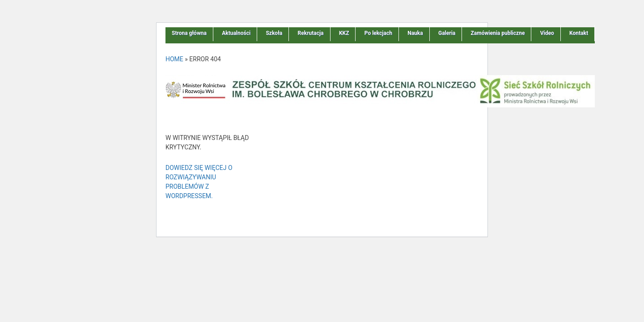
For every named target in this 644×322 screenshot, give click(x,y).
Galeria (447, 33)
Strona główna (189, 33)
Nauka (415, 33)
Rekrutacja (311, 33)
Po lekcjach (378, 33)
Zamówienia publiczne (498, 33)
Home (174, 59)
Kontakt (579, 33)
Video (547, 33)
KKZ (344, 33)
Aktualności (236, 33)
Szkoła (274, 33)
